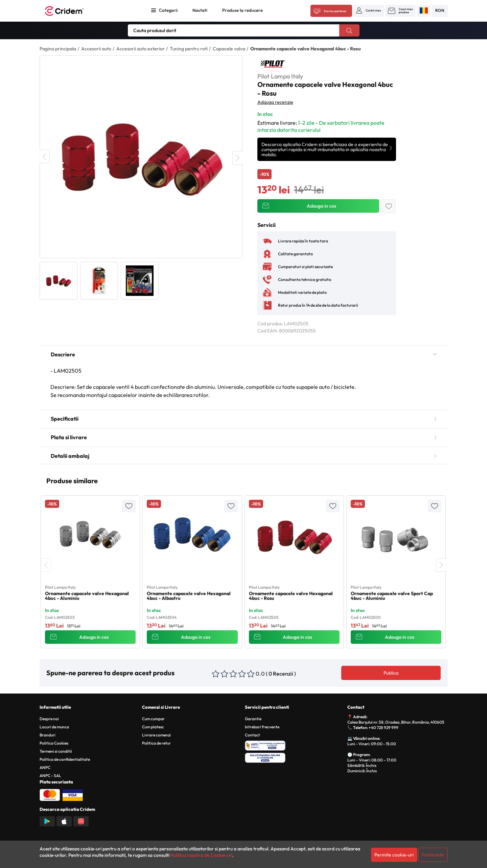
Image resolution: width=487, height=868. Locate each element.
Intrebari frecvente (262, 727)
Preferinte (433, 855)
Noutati (200, 10)
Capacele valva (229, 49)
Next (237, 158)
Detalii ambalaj (244, 456)
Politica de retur (156, 743)
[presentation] (46, 565)
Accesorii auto (96, 49)
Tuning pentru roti (189, 49)
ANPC (45, 767)
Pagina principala (58, 49)
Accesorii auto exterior (141, 49)
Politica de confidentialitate (65, 759)
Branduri (48, 735)
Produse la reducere (242, 10)
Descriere (244, 354)
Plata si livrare (244, 437)
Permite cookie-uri (394, 855)
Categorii (168, 10)
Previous (45, 157)
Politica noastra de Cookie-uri (201, 855)
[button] (369, 10)
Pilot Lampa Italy (280, 76)
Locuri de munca (54, 727)
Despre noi (49, 719)
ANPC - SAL (50, 776)
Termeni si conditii (56, 751)
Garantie (253, 719)
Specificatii (244, 419)
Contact (252, 735)
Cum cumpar (153, 719)
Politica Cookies (54, 743)
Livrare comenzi (156, 735)
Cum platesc (153, 727)
